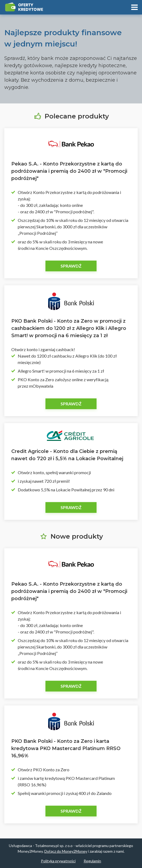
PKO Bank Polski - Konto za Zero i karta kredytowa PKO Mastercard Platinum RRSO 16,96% (66, 748)
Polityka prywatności (58, 861)
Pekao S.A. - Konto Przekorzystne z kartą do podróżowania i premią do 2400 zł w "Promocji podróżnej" (69, 171)
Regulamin (92, 861)
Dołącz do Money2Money (66, 851)
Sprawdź (71, 266)
